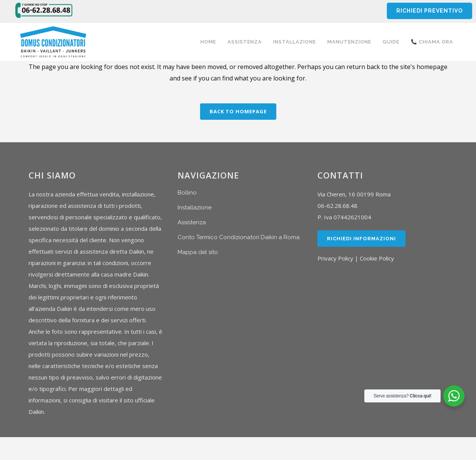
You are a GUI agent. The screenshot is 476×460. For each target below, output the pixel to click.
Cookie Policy (377, 258)
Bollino (187, 193)
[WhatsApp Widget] (454, 396)
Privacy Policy (335, 258)
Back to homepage (238, 111)
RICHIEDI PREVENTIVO (430, 11)
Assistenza (192, 222)
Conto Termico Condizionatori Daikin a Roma (239, 237)
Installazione (195, 207)
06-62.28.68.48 (337, 206)
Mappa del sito (198, 252)
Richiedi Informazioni (361, 239)
